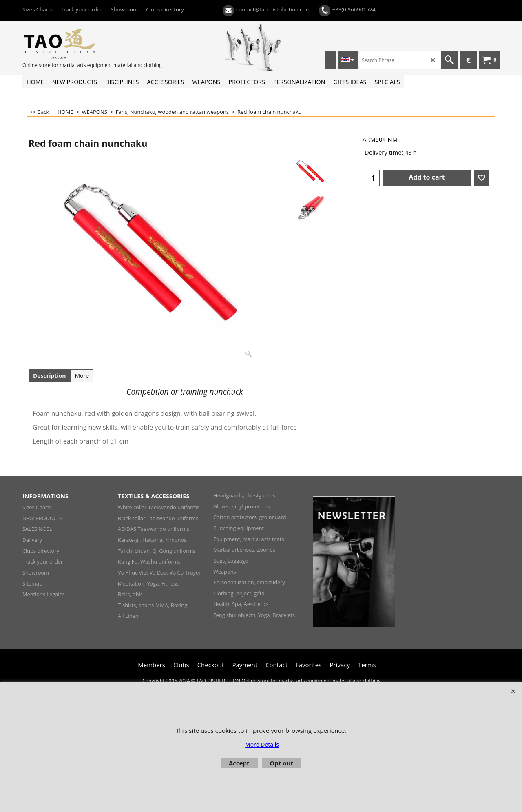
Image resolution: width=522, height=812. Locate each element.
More (82, 376)
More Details (262, 744)
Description (50, 376)
